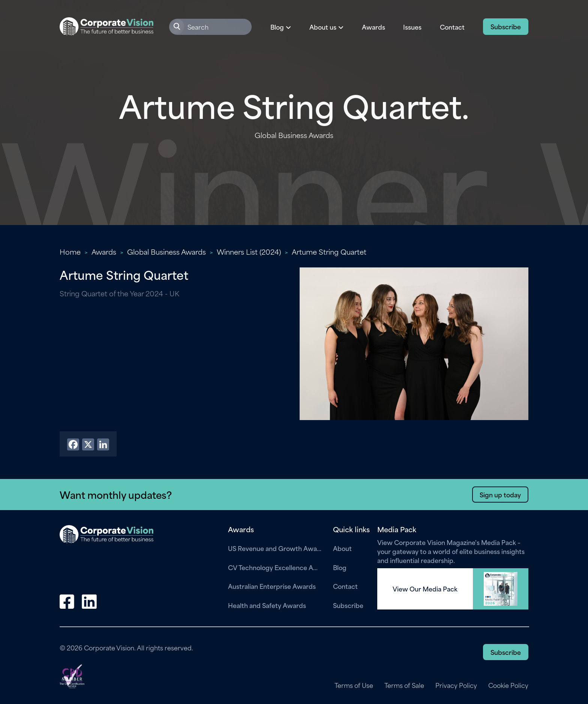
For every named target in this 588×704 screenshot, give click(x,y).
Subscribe (506, 26)
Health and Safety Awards (267, 605)
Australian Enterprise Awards (272, 586)
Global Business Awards (166, 251)
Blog (340, 567)
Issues (412, 27)
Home (70, 251)
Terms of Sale (404, 685)
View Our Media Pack (425, 589)
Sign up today (500, 494)
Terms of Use (354, 685)
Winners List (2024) (249, 251)
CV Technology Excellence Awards (275, 567)
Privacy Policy (456, 685)
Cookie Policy (508, 685)
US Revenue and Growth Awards (275, 548)
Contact (452, 27)
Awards (373, 27)
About (342, 548)
